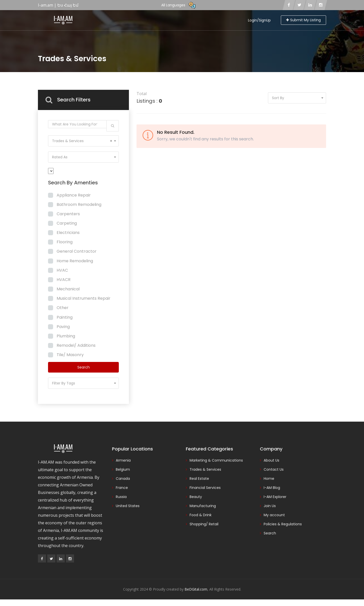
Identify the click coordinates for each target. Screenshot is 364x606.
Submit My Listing (303, 20)
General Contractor (77, 251)
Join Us (270, 506)
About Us (271, 460)
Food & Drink (201, 515)
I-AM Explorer (275, 497)
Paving (63, 327)
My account (274, 515)
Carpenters (68, 214)
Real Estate (199, 479)
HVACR (64, 280)
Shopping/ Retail (204, 524)
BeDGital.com (196, 589)
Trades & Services (205, 469)
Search (270, 533)
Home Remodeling (75, 261)
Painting (65, 317)
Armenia (123, 460)
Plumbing (66, 336)
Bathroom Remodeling (79, 204)
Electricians (68, 233)
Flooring (65, 242)
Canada (123, 479)
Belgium (123, 469)
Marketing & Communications (216, 460)
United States (128, 506)
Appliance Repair (74, 195)
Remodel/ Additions (76, 345)
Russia (121, 497)
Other (63, 308)
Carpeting (67, 223)
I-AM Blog (272, 488)
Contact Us (274, 469)
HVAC (62, 270)
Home (269, 479)
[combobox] (83, 141)
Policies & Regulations (283, 524)
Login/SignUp (259, 20)
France (122, 488)
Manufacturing (203, 506)
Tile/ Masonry (70, 355)
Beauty (196, 497)
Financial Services (205, 488)
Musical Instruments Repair (84, 298)
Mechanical (68, 289)
